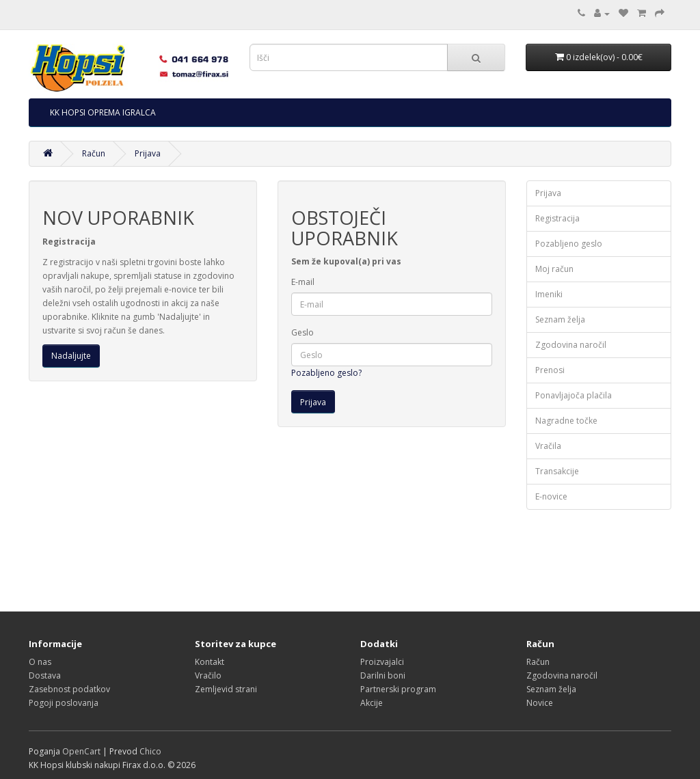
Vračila (548, 446)
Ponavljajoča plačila (574, 395)
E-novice (551, 496)
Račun (94, 153)
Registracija (557, 218)
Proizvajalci (382, 662)
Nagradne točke (566, 421)
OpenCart (81, 751)
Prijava (148, 153)
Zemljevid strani (226, 689)
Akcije (372, 703)
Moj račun (554, 269)
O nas (40, 662)
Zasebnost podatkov (69, 689)
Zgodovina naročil (571, 345)
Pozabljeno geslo (569, 244)
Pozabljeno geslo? (326, 373)
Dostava (45, 675)
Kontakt (210, 662)
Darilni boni (383, 675)
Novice (540, 703)
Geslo (302, 332)
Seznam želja (560, 319)
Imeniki (549, 294)
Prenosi (550, 370)
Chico (150, 751)
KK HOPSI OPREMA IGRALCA (103, 112)
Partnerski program (398, 689)
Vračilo (208, 675)
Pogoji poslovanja (64, 703)
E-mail (303, 282)
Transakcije (557, 471)
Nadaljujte (71, 356)
